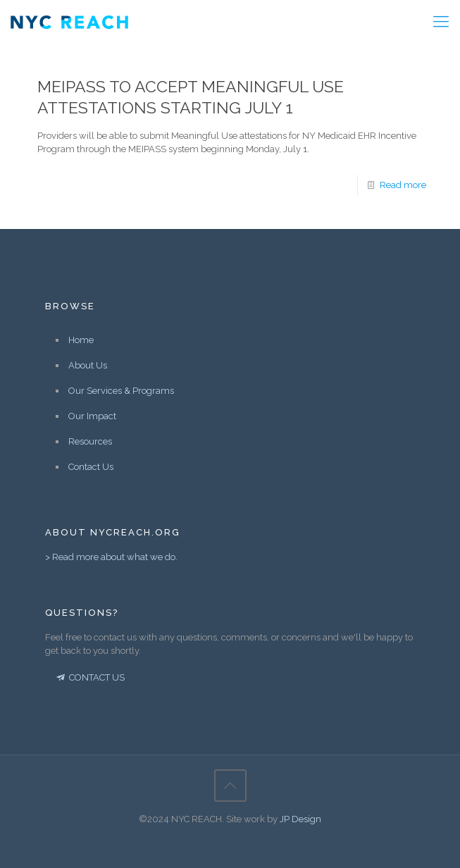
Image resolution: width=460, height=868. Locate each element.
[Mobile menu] (441, 21)
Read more (403, 185)
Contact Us (91, 467)
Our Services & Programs (121, 391)
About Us (88, 365)
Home (81, 340)
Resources (90, 441)
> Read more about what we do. (111, 557)
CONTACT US (89, 677)
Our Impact (92, 416)
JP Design (300, 819)
